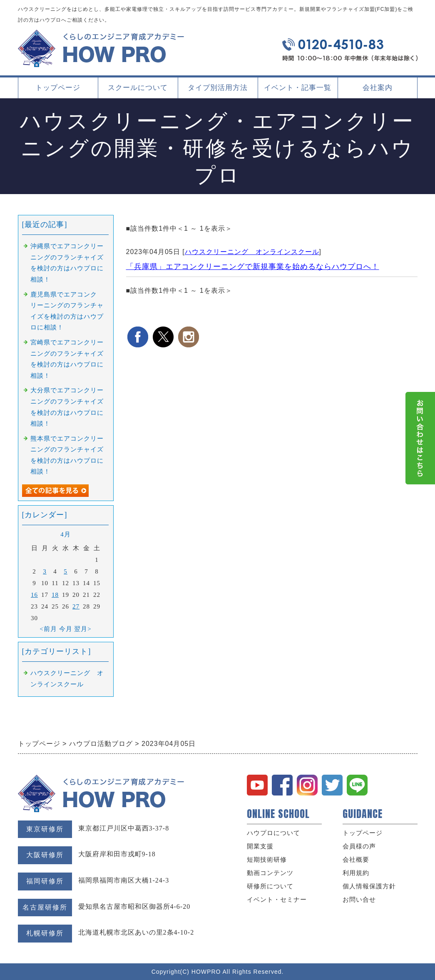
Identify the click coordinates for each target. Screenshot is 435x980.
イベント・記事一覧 (298, 88)
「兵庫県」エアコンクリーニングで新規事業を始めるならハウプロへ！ (253, 267)
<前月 (48, 629)
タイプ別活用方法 (218, 91)
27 (76, 606)
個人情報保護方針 (369, 886)
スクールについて (138, 91)
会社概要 (356, 860)
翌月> (83, 629)
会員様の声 (359, 846)
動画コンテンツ (270, 873)
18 (55, 595)
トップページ (58, 88)
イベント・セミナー (277, 900)
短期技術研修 (267, 860)
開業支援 (260, 846)
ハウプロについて (273, 833)
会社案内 (378, 91)
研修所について (270, 886)
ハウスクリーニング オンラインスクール (252, 252)
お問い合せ (359, 900)
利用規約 (356, 873)
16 (34, 595)
